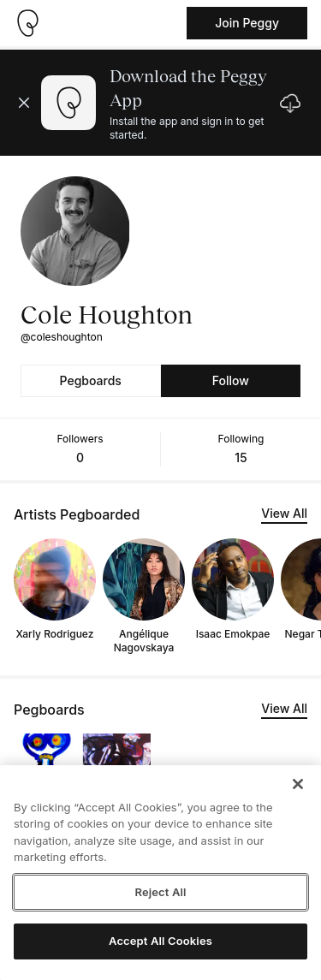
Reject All (160, 892)
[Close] (298, 784)
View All (284, 513)
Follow (231, 380)
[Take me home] (27, 23)
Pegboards (91, 380)
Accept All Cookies (160, 941)
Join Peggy (247, 23)
